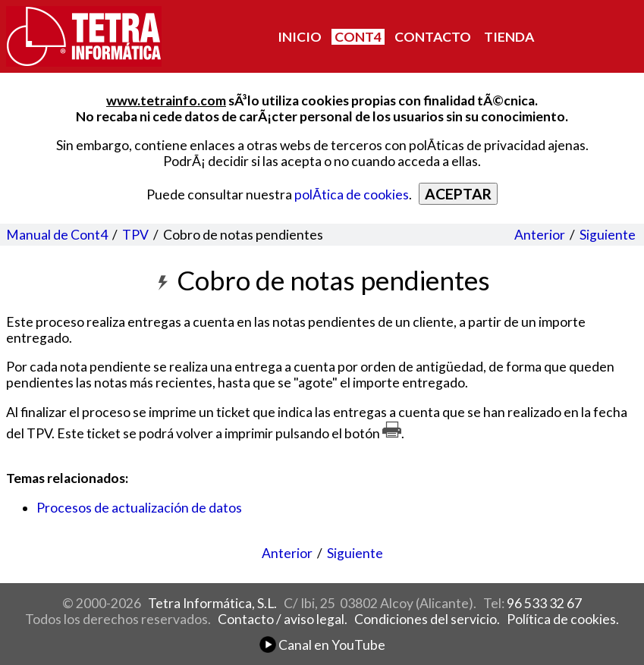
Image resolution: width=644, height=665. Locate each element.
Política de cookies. (563, 619)
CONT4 (358, 37)
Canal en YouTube (322, 645)
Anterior (540, 235)
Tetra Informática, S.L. (212, 603)
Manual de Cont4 (57, 235)
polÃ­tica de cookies (352, 194)
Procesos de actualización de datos (139, 508)
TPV (135, 235)
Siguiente (608, 235)
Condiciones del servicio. (427, 619)
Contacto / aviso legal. (283, 619)
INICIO (300, 37)
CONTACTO (433, 37)
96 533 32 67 (544, 603)
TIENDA (509, 37)
